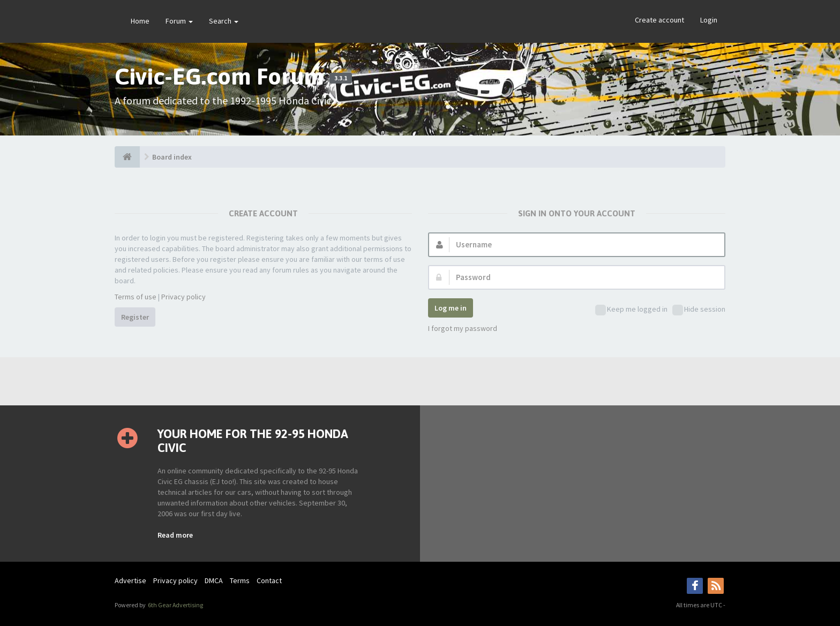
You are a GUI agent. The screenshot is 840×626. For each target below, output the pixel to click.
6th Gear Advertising (175, 605)
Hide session (699, 310)
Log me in (451, 308)
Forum (179, 21)
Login (709, 20)
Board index (172, 157)
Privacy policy (183, 297)
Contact (269, 580)
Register (135, 317)
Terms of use (136, 297)
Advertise (130, 580)
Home (140, 21)
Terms (240, 580)
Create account (659, 20)
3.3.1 (341, 78)
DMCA (214, 580)
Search (224, 21)
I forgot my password (463, 328)
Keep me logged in (631, 310)
